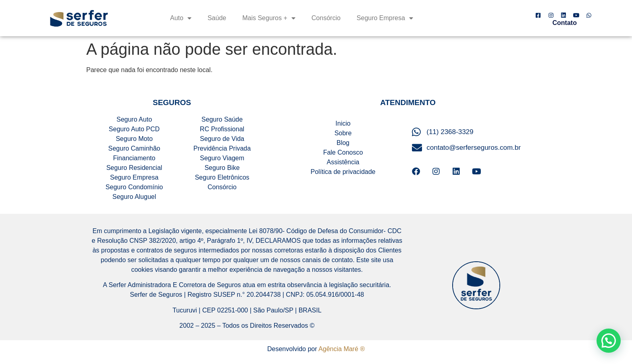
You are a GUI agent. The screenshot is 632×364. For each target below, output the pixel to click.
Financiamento (134, 158)
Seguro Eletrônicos (222, 177)
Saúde (217, 18)
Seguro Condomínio (134, 187)
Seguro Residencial (134, 168)
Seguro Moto (134, 139)
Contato (565, 23)
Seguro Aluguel (134, 197)
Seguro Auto (134, 119)
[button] (609, 341)
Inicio (343, 123)
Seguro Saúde (222, 119)
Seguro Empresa (385, 18)
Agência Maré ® (342, 349)
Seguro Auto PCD (134, 129)
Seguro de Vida (222, 139)
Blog (343, 143)
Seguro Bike (222, 168)
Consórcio (326, 18)
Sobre (343, 133)
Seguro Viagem (222, 158)
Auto (181, 18)
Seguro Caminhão (134, 148)
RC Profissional (222, 129)
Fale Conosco (343, 152)
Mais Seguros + (269, 18)
